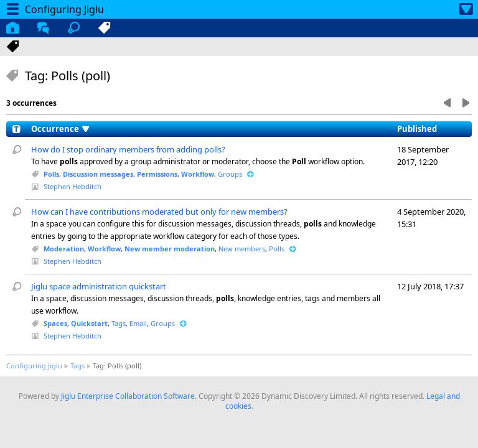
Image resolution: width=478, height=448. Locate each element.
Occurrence (55, 129)
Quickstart (89, 323)
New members (242, 249)
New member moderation (170, 249)
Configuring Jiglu (34, 366)
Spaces (55, 323)
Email (138, 323)
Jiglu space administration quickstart (99, 286)
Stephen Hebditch (73, 186)
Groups (230, 174)
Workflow (198, 174)
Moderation (64, 249)
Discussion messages (98, 174)
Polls (51, 174)
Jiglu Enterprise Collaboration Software (128, 396)
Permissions (157, 174)
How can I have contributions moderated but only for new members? (159, 212)
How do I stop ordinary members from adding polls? (128, 149)
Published (417, 129)
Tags (119, 323)
